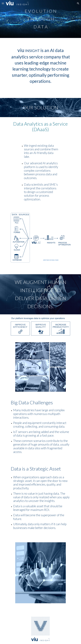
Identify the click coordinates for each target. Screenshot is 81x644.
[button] (3, 3)
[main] (40, 19)
